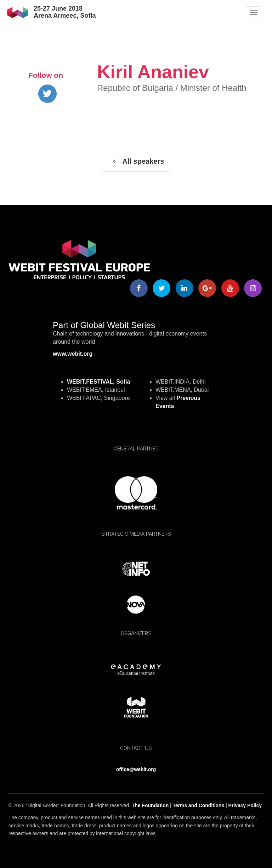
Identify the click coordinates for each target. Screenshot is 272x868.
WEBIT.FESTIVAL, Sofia (98, 382)
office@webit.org (136, 769)
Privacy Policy (245, 805)
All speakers (136, 161)
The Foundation (150, 805)
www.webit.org (73, 354)
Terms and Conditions (199, 805)
